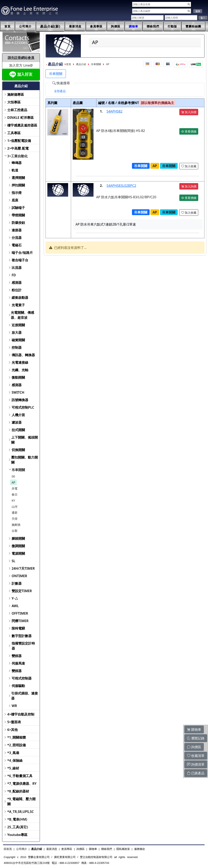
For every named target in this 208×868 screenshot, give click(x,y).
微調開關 (18, 546)
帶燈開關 (18, 215)
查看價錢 (189, 131)
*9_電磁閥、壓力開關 (22, 801)
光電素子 (18, 305)
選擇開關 (18, 178)
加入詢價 (189, 112)
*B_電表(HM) (17, 819)
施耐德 (16, 525)
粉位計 (17, 290)
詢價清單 (196, 764)
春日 (15, 494)
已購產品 (196, 773)
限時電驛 (18, 628)
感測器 (17, 283)
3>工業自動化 (17, 156)
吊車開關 (18, 470)
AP (13, 482)
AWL (15, 606)
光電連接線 (20, 362)
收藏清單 (196, 756)
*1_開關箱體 (17, 737)
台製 (15, 531)
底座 (15, 200)
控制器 (17, 347)
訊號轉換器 (20, 400)
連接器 (17, 230)
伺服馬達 (18, 663)
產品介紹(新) (50, 27)
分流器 (17, 238)
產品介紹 (81, 64)
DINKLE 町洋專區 (20, 118)
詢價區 (116, 26)
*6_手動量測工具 (20, 776)
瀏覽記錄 (196, 738)
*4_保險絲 (15, 760)
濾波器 (17, 422)
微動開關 (18, 377)
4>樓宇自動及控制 (21, 714)
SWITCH (18, 392)
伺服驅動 (18, 686)
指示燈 (17, 193)
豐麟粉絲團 (193, 26)
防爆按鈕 (18, 223)
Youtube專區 (17, 835)
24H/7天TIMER (23, 568)
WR (14, 706)
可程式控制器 (22, 678)
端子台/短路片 (22, 253)
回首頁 (8, 849)
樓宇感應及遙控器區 (22, 125)
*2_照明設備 (17, 745)
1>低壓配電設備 (19, 141)
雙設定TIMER (22, 591)
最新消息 (75, 26)
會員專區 (96, 26)
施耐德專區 (16, 94)
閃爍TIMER (20, 621)
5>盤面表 (14, 722)
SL (14, 561)
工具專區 (14, 133)
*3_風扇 (13, 753)
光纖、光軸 (20, 370)
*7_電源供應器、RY (22, 784)
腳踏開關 (18, 538)
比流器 (17, 268)
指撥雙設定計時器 (23, 646)
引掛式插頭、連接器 (25, 696)
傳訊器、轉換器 (23, 355)
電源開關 (18, 553)
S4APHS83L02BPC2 (121, 186)
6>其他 (12, 730)
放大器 (17, 332)
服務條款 (140, 849)
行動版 (172, 26)
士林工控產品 (17, 110)
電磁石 (17, 245)
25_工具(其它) (18, 827)
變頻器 (17, 656)
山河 (15, 507)
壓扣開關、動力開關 (25, 460)
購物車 (134, 26)
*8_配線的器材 (18, 791)
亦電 (15, 488)
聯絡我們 (153, 26)
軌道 (15, 170)
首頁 (7, 26)
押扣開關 (18, 185)
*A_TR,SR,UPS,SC (20, 812)
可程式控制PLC (23, 407)
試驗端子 (18, 208)
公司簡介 (25, 26)
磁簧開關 (18, 340)
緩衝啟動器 (20, 298)
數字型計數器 (22, 636)
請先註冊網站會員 (21, 58)
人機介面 (18, 415)
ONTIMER (19, 576)
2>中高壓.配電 (18, 148)
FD (14, 275)
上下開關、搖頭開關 (25, 440)
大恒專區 (14, 102)
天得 (15, 519)
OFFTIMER (20, 613)
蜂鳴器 (17, 163)
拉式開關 (18, 430)
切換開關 (18, 450)
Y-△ (15, 598)
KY (13, 500)
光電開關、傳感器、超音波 (22, 315)
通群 (15, 513)
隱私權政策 (123, 849)
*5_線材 (13, 768)
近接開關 (18, 325)
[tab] (60, 91)
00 (13, 476)
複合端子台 (20, 260)
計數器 (17, 583)
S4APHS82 (115, 111)
